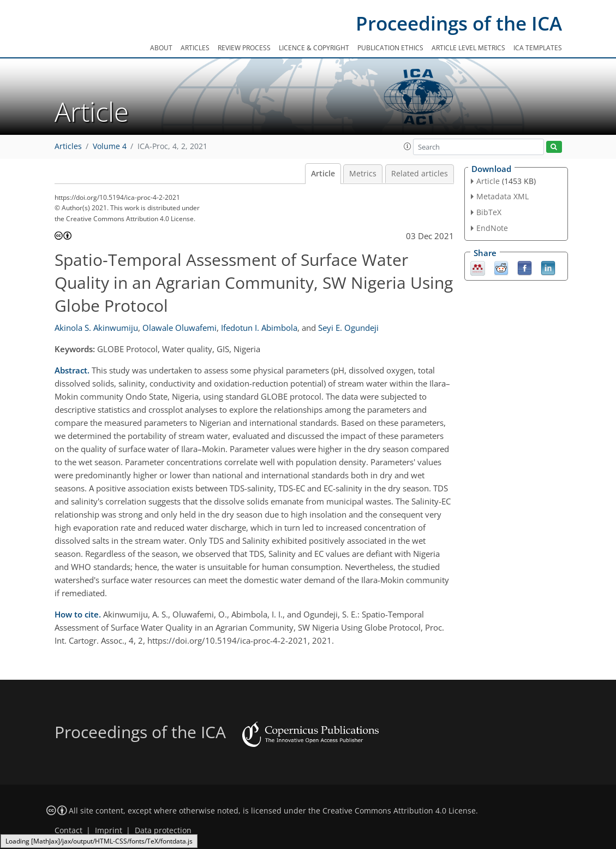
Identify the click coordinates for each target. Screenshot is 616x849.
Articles (195, 48)
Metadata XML (503, 196)
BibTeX (489, 212)
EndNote (492, 228)
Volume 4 (110, 146)
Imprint (109, 830)
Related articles (420, 174)
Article (323, 174)
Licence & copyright (314, 48)
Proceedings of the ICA (459, 23)
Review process (244, 48)
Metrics (363, 174)
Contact (68, 830)
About (161, 48)
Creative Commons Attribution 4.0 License (399, 811)
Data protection (163, 830)
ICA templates (538, 48)
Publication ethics (390, 48)
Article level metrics (468, 48)
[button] (408, 146)
